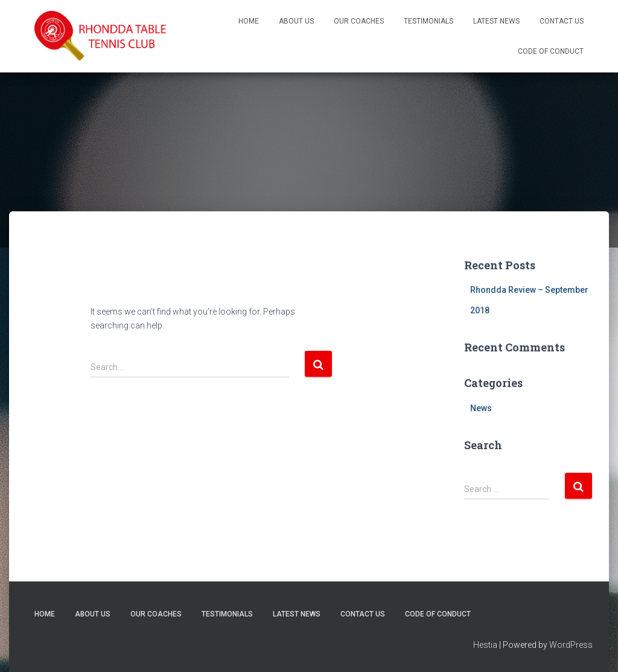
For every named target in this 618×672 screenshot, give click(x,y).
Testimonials (428, 21)
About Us (296, 21)
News (481, 408)
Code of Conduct (551, 51)
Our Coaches (359, 21)
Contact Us (562, 21)
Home (249, 21)
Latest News (496, 21)
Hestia (485, 645)
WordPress (571, 645)
